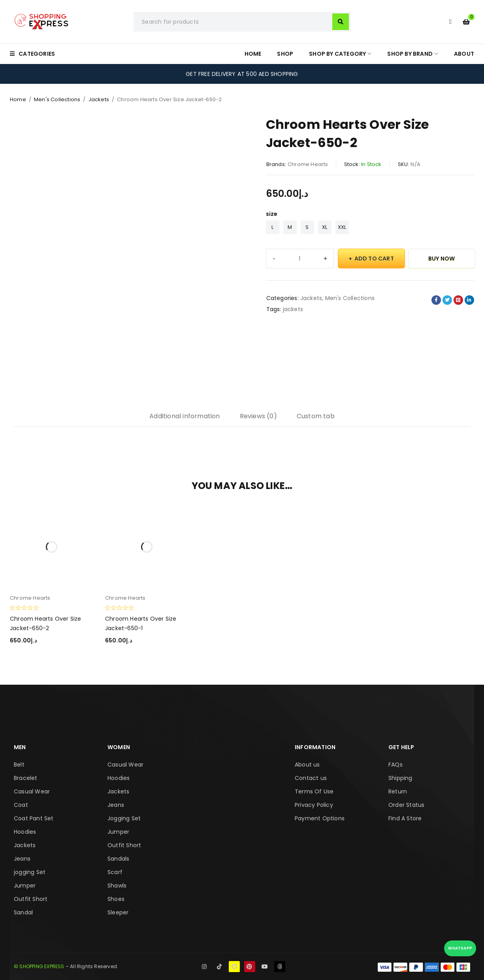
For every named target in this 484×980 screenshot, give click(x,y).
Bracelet (26, 778)
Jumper (25, 886)
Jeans (22, 859)
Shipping (400, 778)
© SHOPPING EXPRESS (39, 966)
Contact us (311, 778)
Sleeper (118, 912)
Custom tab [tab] (316, 416)
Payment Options (320, 818)
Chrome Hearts (308, 164)
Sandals (118, 859)
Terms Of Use (314, 791)
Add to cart (374, 259)
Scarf (115, 872)
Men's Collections (57, 99)
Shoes (116, 899)
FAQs (395, 765)
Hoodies (25, 832)
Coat (21, 805)
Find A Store (405, 818)
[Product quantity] (300, 259)
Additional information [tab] (185, 416)
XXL (342, 227)
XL (325, 227)
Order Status (406, 805)
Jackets (99, 99)
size (272, 214)
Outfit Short (31, 899)
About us (307, 765)
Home (18, 99)
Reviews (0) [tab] (258, 416)
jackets (293, 309)
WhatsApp (460, 948)
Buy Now (442, 259)
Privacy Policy (314, 805)
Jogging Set (124, 818)
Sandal (23, 912)
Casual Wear (32, 791)
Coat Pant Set (34, 818)
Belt (19, 765)
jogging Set (30, 872)
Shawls (117, 886)
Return (398, 791)
